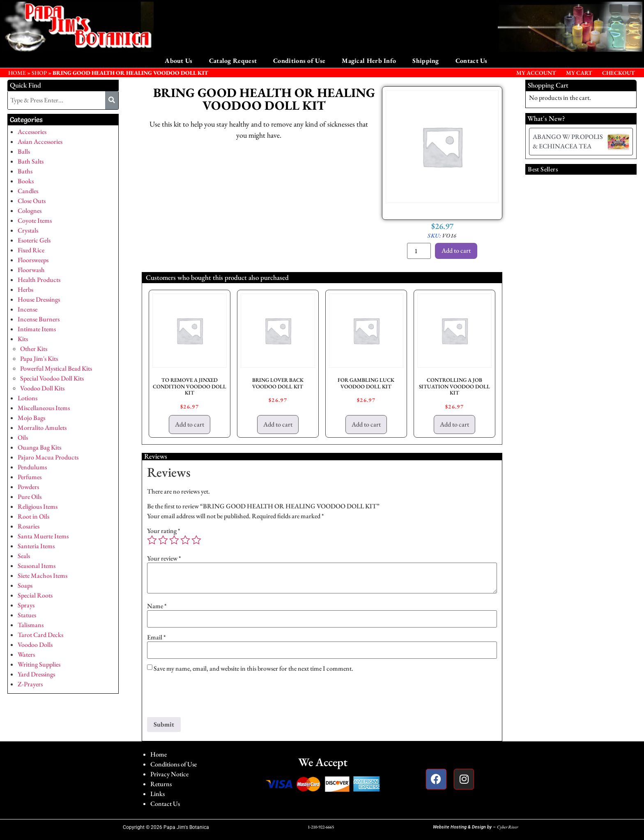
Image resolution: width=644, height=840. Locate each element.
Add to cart (456, 250)
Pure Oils (30, 497)
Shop (39, 73)
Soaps (25, 585)
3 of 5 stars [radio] (174, 540)
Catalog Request (233, 61)
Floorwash (31, 270)
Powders (28, 487)
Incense (28, 309)
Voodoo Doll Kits (42, 388)
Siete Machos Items (43, 576)
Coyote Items (35, 220)
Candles (28, 191)
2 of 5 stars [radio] (163, 540)
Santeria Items (36, 546)
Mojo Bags (31, 418)
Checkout (619, 73)
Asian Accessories (40, 142)
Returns (161, 784)
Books (26, 181)
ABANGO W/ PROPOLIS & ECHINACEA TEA (568, 141)
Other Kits (34, 349)
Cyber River (507, 827)
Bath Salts (31, 161)
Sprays (26, 605)
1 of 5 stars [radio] (152, 540)
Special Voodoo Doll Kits (52, 378)
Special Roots (35, 595)
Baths (25, 171)
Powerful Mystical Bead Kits (56, 368)
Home (159, 754)
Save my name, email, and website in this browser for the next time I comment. (253, 669)
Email (156, 637)
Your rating (164, 531)
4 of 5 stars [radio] (185, 540)
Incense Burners (39, 319)
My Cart (579, 73)
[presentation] (209, 697)
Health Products (39, 280)
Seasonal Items (37, 566)
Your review (164, 558)
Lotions (28, 398)
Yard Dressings (36, 674)
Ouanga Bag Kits (39, 447)
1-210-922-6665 (321, 827)
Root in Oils (33, 516)
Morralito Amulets (42, 428)
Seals (24, 556)
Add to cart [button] (190, 424)
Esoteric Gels (34, 240)
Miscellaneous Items (44, 408)
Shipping (425, 61)
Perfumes (30, 477)
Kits (23, 339)
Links (158, 794)
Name (157, 606)
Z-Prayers (30, 684)
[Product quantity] (419, 251)
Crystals (28, 230)
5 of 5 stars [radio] (196, 540)
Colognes (30, 211)
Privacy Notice (169, 774)
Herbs (25, 290)
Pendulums (32, 467)
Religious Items (38, 507)
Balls (24, 151)
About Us (178, 61)
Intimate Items (37, 329)
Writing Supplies (39, 664)
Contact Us (471, 61)
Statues (27, 615)
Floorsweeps (33, 260)
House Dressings (39, 299)
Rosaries (29, 526)
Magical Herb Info (369, 61)
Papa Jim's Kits (39, 359)
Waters (26, 654)
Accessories (32, 132)
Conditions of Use (299, 61)
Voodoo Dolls (35, 645)
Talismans (31, 625)
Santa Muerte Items (43, 536)
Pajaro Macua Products (48, 457)
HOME (17, 73)
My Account (536, 73)
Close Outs (32, 201)
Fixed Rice (31, 250)
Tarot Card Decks (40, 635)
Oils (23, 437)
